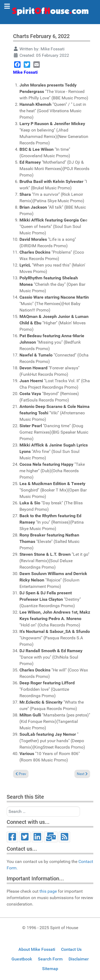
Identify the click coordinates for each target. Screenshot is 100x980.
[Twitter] (25, 837)
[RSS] (64, 837)
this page (48, 891)
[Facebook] (12, 837)
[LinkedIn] (37, 837)
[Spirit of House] (50, 13)
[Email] (51, 837)
